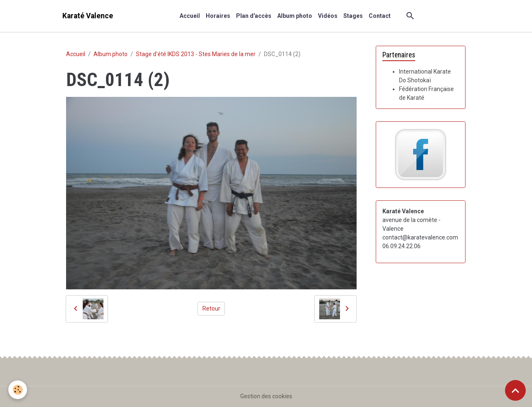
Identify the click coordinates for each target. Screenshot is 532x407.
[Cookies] (18, 390)
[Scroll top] (515, 390)
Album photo (295, 16)
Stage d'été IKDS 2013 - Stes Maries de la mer (196, 54)
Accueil (190, 16)
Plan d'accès (254, 16)
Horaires (218, 16)
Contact (380, 16)
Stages (353, 16)
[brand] (88, 16)
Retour (211, 308)
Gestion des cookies (266, 396)
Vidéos (328, 16)
